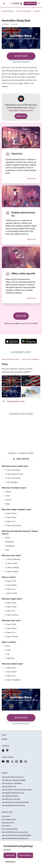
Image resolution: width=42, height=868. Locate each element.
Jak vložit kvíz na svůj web (11, 799)
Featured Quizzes (8, 11)
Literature (37, 11)
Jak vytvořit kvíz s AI (9, 787)
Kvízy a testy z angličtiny (31, 359)
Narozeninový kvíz (8, 823)
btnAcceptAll (10, 855)
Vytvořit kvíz (30, 3)
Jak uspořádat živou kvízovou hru (13, 805)
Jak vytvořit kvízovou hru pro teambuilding (16, 835)
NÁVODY (5, 773)
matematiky (13, 110)
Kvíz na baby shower (9, 819)
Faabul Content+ (26, 110)
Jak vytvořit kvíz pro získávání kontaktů (15, 802)
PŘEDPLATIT (21, 116)
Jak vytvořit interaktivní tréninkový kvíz (15, 838)
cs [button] (39, 3)
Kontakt (4, 739)
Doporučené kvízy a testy (10, 359)
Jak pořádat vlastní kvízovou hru (13, 793)
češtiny (31, 108)
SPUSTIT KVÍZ (21, 56)
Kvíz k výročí (6, 816)
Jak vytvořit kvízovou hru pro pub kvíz (15, 832)
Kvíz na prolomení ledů (10, 829)
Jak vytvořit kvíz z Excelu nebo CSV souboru (17, 790)
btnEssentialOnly (25, 855)
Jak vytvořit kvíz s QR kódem (12, 783)
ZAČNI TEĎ (21, 316)
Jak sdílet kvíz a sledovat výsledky (14, 780)
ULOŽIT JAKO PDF (21, 459)
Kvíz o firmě (6, 826)
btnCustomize (10, 862)
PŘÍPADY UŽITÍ (7, 812)
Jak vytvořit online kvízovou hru (13, 777)
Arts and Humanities (24, 11)
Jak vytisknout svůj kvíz (10, 796)
